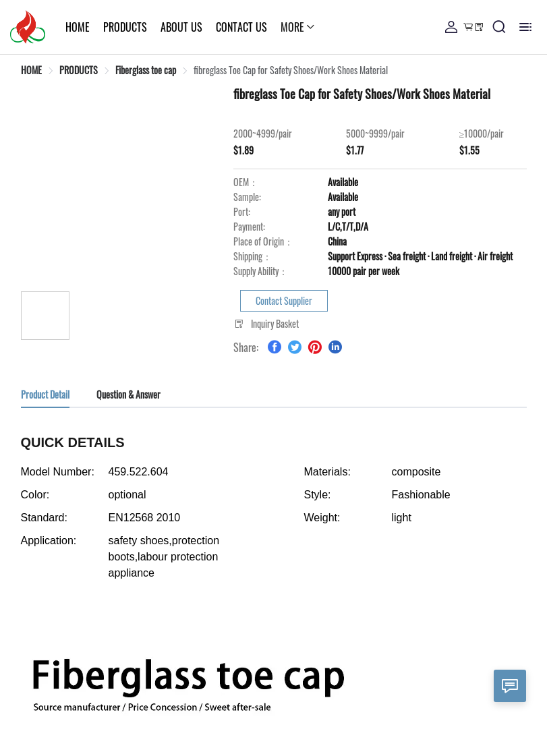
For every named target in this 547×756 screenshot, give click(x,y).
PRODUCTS (91, 27)
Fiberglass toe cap (146, 70)
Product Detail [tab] (45, 394)
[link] (31, 70)
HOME (43, 27)
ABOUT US (147, 27)
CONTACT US (207, 27)
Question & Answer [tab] (128, 394)
